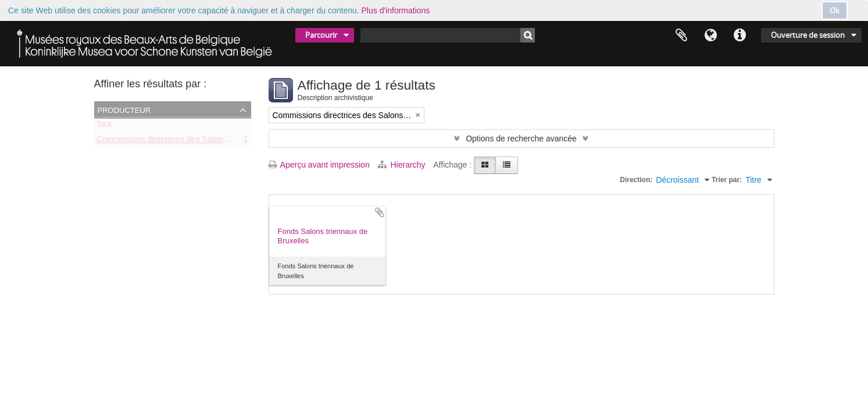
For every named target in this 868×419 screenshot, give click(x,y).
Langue (710, 35)
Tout (104, 126)
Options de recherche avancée (521, 139)
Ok (835, 10)
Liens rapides (740, 35)
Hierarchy (403, 165)
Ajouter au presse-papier (380, 212)
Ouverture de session (808, 35)
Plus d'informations (396, 10)
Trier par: (727, 180)
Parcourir (321, 35)
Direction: (636, 180)
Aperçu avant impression (319, 165)
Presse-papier (681, 35)
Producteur (124, 109)
